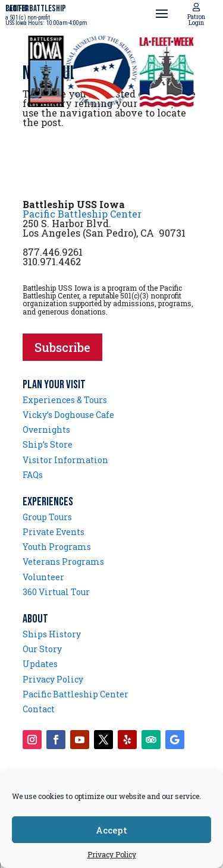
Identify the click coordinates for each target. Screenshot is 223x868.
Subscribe (62, 347)
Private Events (54, 532)
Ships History (52, 634)
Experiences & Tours (65, 400)
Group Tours (47, 517)
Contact (39, 709)
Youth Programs (57, 547)
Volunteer (43, 577)
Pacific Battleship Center (82, 214)
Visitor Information (65, 460)
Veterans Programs (63, 562)
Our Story (42, 649)
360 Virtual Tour (56, 592)
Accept (111, 830)
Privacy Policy (112, 854)
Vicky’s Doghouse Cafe (68, 415)
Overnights (46, 430)
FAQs (33, 475)
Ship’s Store (48, 444)
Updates (40, 664)
